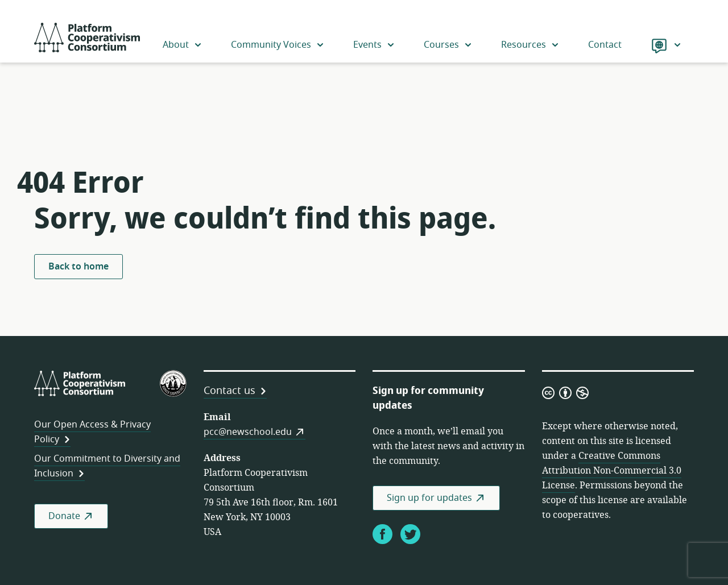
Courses (448, 45)
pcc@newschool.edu (248, 432)
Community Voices (278, 45)
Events (374, 45)
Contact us (229, 391)
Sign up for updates (429, 498)
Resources (530, 45)
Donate (64, 516)
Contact (605, 45)
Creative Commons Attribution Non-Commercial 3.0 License (612, 471)
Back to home (78, 267)
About (183, 45)
